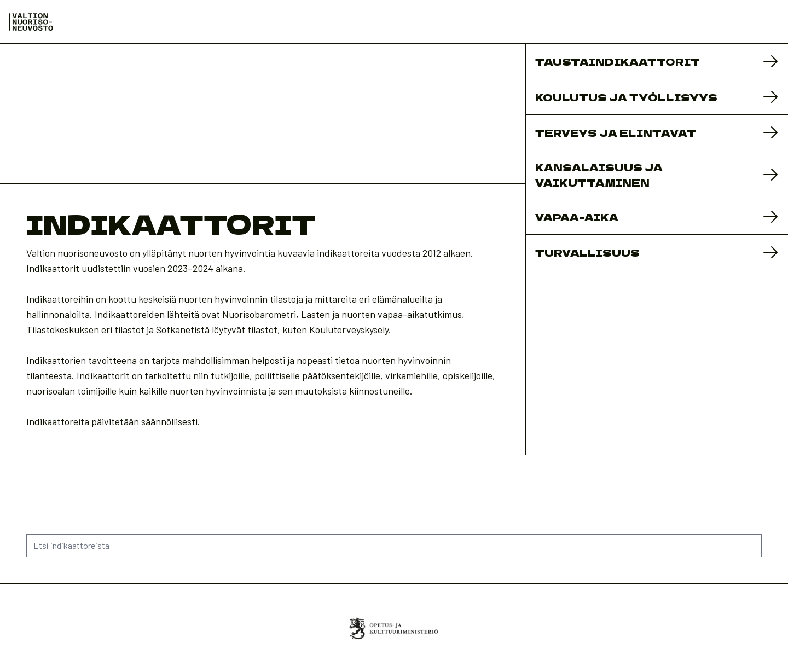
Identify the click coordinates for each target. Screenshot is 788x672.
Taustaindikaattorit (618, 61)
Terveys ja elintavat (616, 132)
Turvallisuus (587, 252)
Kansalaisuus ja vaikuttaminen (599, 175)
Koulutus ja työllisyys (626, 97)
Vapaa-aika (577, 217)
